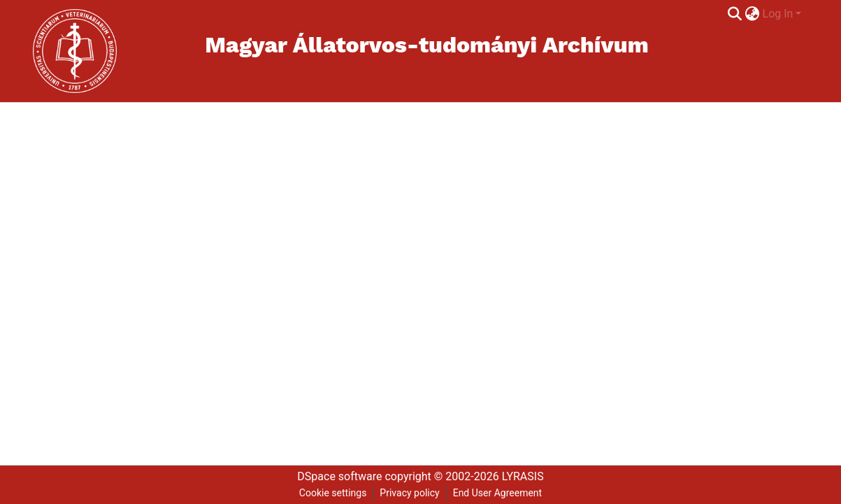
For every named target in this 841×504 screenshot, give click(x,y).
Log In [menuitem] (778, 14)
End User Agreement (497, 493)
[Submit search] (735, 14)
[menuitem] (753, 14)
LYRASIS (523, 476)
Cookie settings (333, 493)
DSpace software (339, 476)
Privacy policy (409, 493)
